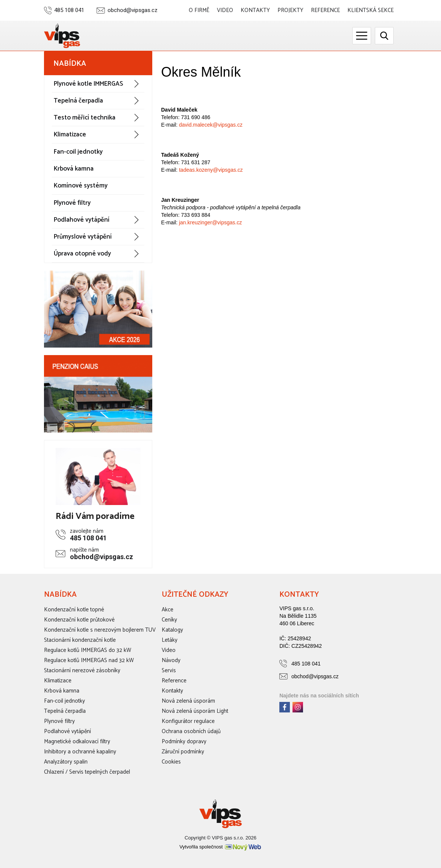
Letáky (170, 640)
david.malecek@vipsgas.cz (211, 125)
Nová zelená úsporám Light (195, 711)
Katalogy (172, 630)
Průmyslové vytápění (83, 237)
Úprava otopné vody (82, 254)
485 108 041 (69, 10)
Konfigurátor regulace (188, 721)
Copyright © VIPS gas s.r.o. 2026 (220, 838)
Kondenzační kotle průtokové (79, 620)
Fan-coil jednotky (78, 152)
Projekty (290, 10)
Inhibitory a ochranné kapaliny (80, 752)
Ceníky (169, 620)
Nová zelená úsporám (188, 701)
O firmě (199, 10)
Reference (325, 10)
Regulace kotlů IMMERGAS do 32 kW (88, 650)
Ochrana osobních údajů (191, 731)
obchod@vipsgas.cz (133, 10)
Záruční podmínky (183, 752)
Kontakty (255, 10)
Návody (171, 660)
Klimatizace (70, 135)
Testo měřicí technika (85, 118)
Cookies (171, 762)
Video (225, 10)
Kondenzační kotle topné (74, 610)
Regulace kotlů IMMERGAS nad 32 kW (89, 660)
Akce (167, 610)
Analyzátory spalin (66, 762)
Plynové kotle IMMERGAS (88, 84)
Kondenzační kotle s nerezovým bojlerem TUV (100, 630)
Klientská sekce (371, 10)
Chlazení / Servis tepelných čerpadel (87, 772)
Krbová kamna (74, 169)
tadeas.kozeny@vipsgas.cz (211, 170)
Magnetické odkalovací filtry (77, 742)
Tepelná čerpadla (78, 101)
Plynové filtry (72, 203)
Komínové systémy (81, 186)
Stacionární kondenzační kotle (80, 640)
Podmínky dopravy (184, 742)
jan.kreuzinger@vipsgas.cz (211, 222)
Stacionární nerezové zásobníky (82, 671)
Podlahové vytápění (82, 220)
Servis (169, 671)
